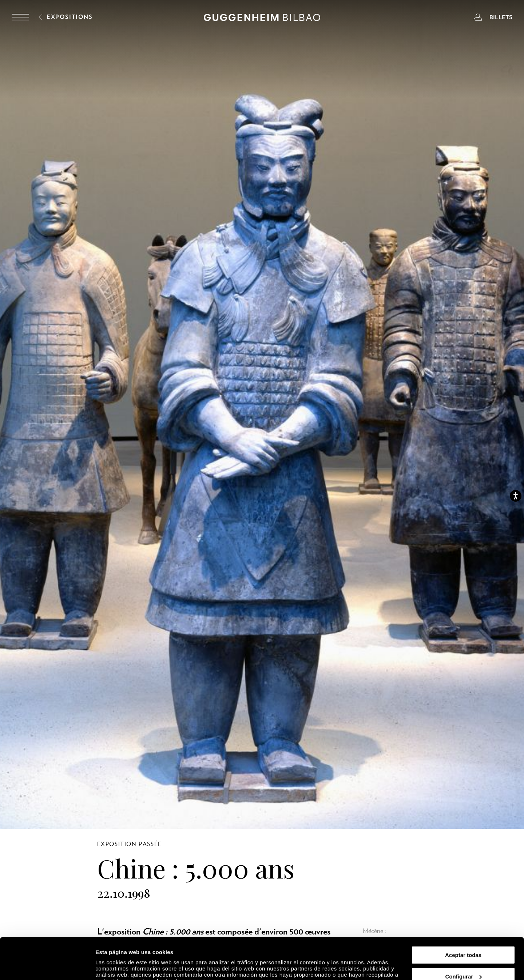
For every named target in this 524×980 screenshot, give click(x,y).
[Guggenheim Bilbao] (262, 19)
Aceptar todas (463, 919)
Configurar (463, 941)
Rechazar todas (463, 962)
